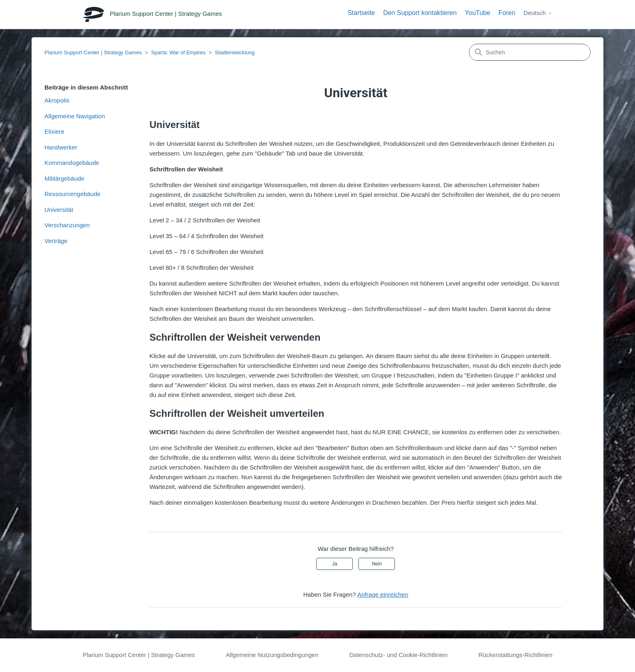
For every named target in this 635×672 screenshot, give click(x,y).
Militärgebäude (64, 178)
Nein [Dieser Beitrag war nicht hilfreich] (377, 564)
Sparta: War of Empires (178, 52)
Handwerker (61, 147)
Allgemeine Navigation (75, 116)
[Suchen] (530, 52)
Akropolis (57, 100)
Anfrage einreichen (383, 594)
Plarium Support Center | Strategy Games (93, 52)
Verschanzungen (67, 225)
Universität (59, 210)
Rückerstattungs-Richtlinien (515, 655)
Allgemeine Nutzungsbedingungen (272, 655)
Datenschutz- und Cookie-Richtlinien (398, 655)
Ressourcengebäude (72, 194)
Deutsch (538, 13)
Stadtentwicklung (234, 52)
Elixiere (54, 131)
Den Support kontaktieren (420, 13)
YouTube (478, 13)
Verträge (56, 241)
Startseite (361, 13)
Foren (507, 13)
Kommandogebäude (72, 163)
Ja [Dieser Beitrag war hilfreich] (335, 564)
